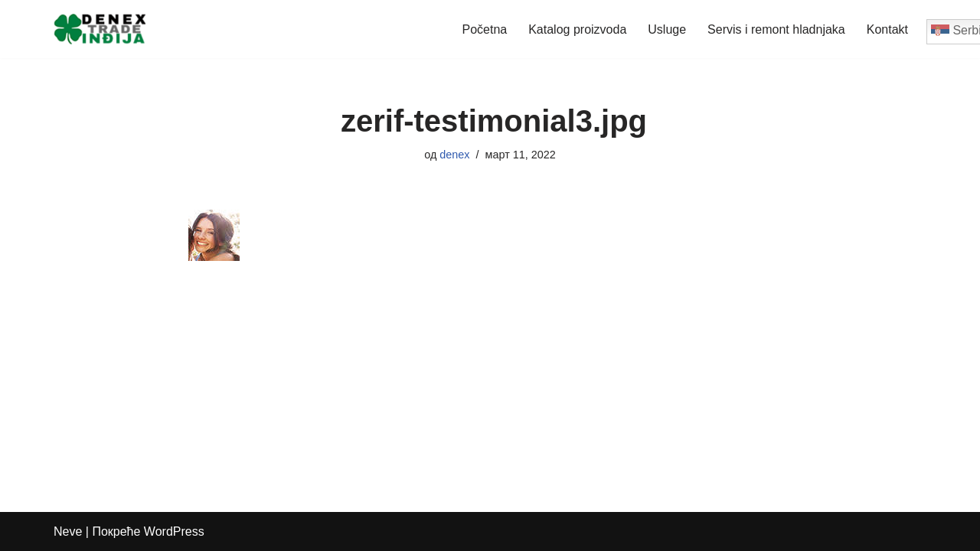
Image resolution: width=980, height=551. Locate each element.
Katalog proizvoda (577, 29)
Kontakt (887, 29)
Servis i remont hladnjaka (776, 29)
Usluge (667, 29)
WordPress (174, 531)
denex (454, 155)
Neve (68, 531)
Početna (484, 29)
